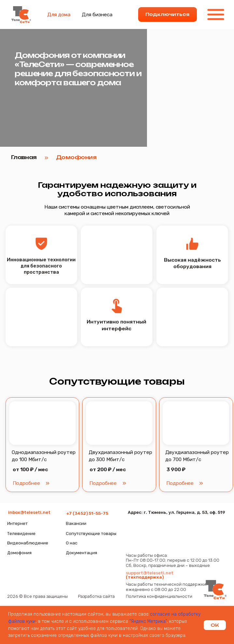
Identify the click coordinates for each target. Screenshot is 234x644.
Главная (24, 157)
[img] (215, 590)
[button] (119, 423)
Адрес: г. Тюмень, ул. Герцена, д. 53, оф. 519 (176, 512)
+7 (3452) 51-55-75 (87, 513)
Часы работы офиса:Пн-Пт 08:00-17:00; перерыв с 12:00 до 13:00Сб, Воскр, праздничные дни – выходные (173, 560)
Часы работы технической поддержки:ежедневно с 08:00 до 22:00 (166, 587)
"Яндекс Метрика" (148, 621)
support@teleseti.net (150, 573)
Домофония (76, 157)
